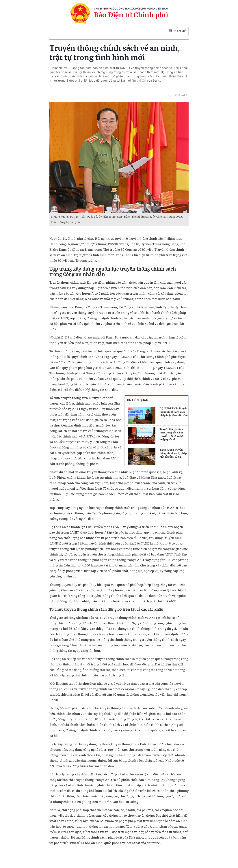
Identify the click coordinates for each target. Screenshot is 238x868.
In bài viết (178, 31)
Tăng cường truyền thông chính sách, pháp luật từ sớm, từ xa (173, 453)
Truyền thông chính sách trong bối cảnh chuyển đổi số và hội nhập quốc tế (172, 434)
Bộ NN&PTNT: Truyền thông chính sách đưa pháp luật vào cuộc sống (174, 412)
